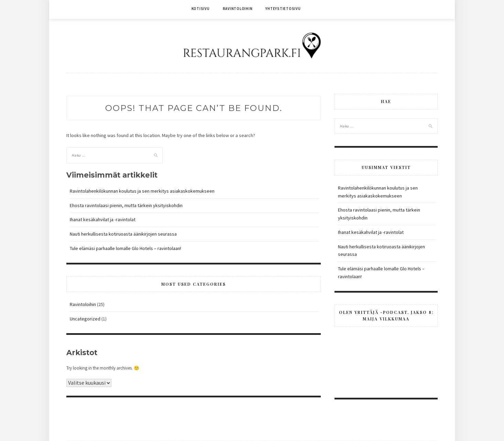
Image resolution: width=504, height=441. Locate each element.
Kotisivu (201, 9)
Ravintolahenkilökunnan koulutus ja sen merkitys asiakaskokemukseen (142, 191)
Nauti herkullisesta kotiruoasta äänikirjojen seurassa (123, 234)
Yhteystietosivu (283, 9)
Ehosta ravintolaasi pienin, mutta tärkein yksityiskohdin (126, 205)
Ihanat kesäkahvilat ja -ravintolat (103, 219)
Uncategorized (85, 319)
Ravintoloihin (238, 9)
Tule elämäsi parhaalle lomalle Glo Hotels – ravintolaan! (125, 248)
